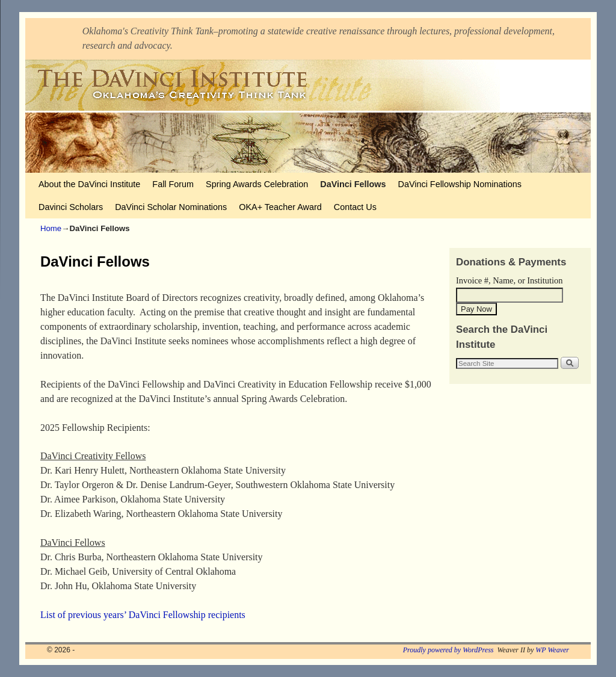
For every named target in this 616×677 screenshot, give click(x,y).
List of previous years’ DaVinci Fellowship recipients (143, 615)
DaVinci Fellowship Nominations (460, 184)
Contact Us (355, 207)
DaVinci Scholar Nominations (171, 207)
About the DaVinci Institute (89, 184)
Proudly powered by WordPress (448, 650)
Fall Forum (173, 184)
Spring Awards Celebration (257, 184)
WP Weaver (552, 650)
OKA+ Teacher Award (280, 207)
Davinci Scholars (71, 207)
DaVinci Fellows (353, 184)
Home (51, 228)
